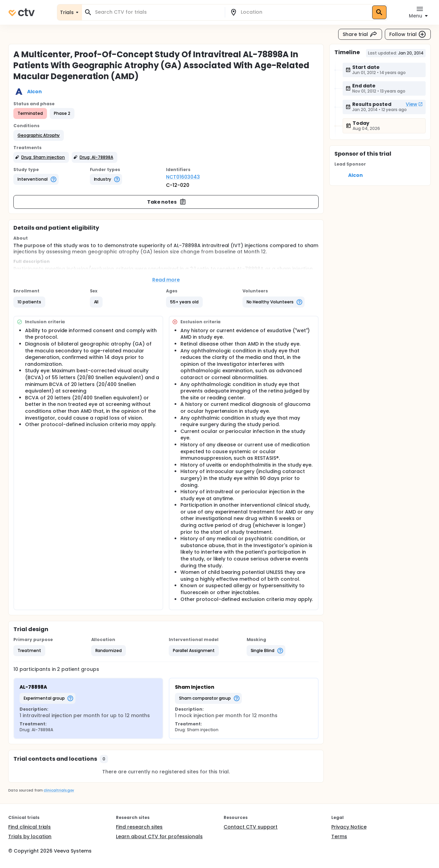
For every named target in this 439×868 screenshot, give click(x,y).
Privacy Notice (349, 827)
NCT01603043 (183, 177)
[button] (39, 135)
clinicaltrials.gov (59, 790)
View (414, 104)
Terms (339, 836)
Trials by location (30, 836)
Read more (166, 280)
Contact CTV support (251, 827)
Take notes (167, 202)
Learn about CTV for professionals (159, 836)
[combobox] (157, 12)
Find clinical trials (29, 827)
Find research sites (139, 827)
